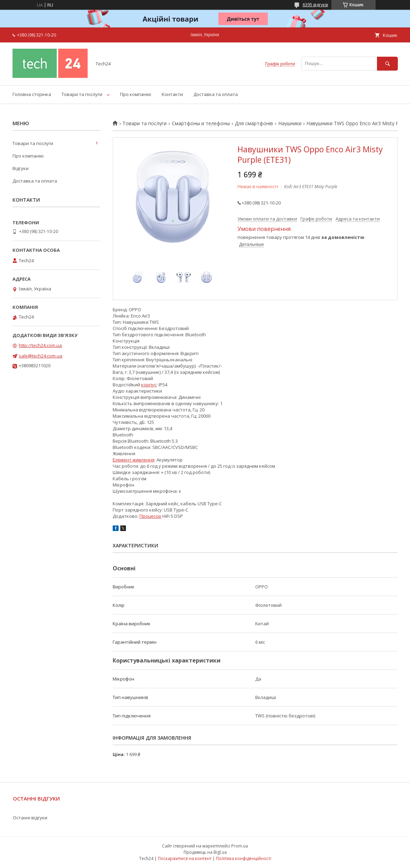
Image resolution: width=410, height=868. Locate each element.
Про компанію (136, 94)
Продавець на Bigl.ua (205, 852)
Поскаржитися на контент (185, 858)
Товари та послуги (82, 94)
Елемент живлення (134, 460)
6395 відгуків (315, 5)
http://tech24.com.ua (40, 345)
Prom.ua (240, 846)
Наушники (290, 123)
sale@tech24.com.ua (41, 356)
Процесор (150, 516)
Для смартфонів (254, 123)
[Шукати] (387, 63)
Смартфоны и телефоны (201, 123)
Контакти (172, 94)
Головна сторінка (32, 94)
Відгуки (21, 168)
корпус (149, 385)
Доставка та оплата (216, 94)
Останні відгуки (30, 818)
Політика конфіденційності (244, 858)
